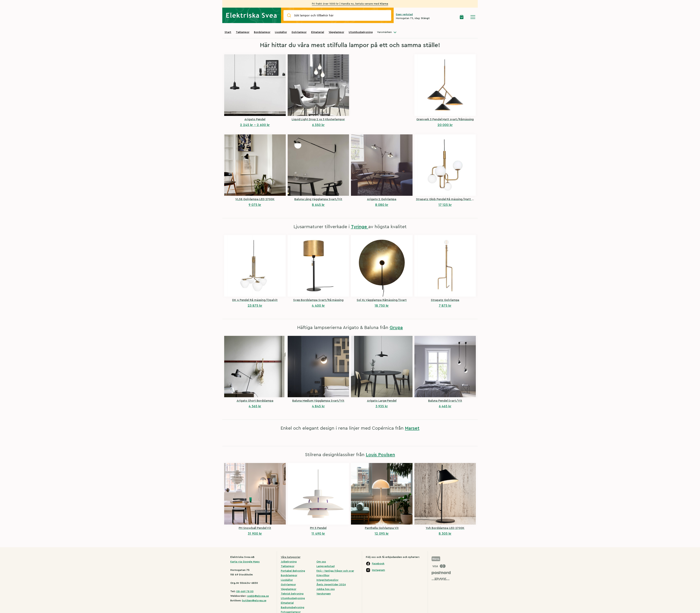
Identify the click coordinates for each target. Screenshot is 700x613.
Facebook (378, 564)
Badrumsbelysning (293, 607)
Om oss (321, 562)
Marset (412, 428)
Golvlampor (299, 32)
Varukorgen (324, 594)
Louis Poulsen (380, 455)
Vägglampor (336, 32)
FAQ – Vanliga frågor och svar (335, 571)
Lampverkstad (326, 566)
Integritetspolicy (328, 580)
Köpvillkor (323, 575)
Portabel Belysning (293, 571)
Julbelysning (289, 562)
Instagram (378, 570)
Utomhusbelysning (361, 32)
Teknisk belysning (292, 594)
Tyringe (360, 227)
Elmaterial (318, 32)
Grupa (396, 328)
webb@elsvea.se (258, 596)
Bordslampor (262, 32)
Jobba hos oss (326, 589)
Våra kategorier (291, 557)
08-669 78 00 (245, 591)
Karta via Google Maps (245, 562)
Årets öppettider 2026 (331, 585)
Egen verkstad (404, 14)
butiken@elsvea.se (254, 601)
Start (228, 32)
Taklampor (243, 32)
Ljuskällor (281, 32)
